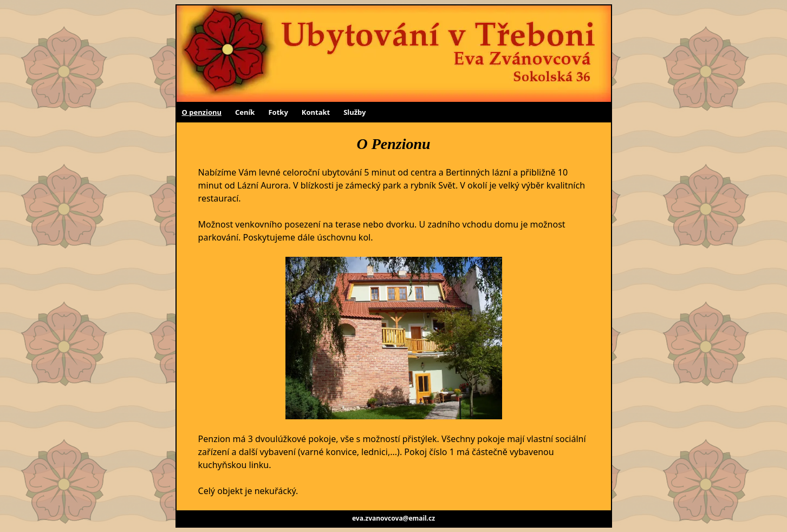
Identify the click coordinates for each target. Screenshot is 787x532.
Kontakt (316, 112)
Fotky (278, 112)
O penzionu (202, 112)
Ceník (245, 112)
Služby (355, 112)
